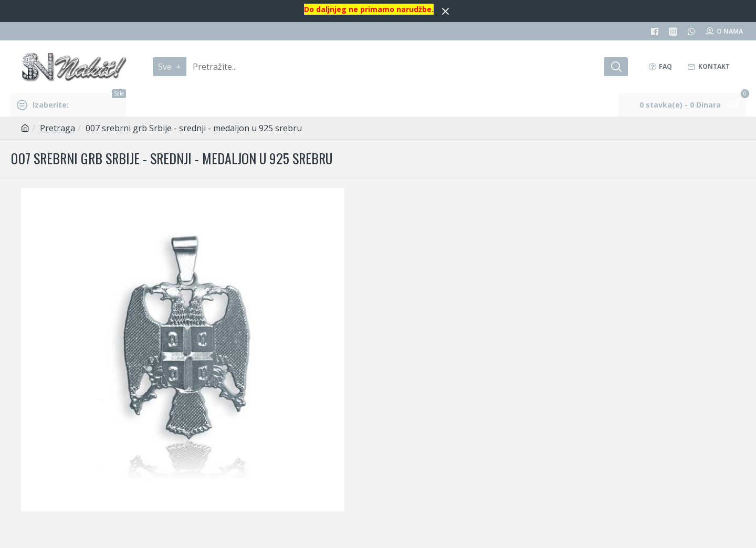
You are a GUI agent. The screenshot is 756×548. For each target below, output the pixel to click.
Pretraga (57, 128)
